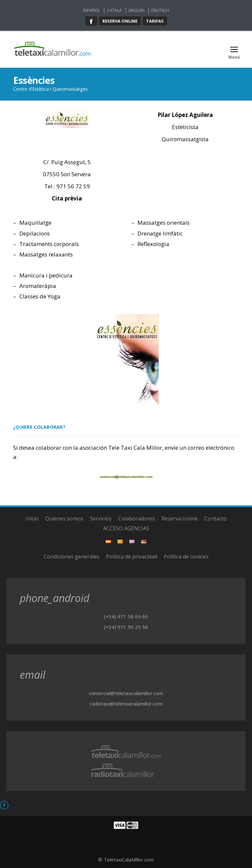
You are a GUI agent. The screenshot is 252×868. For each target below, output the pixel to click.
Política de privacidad (132, 557)
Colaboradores (136, 519)
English (136, 10)
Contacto (216, 519)
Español (92, 10)
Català (114, 10)
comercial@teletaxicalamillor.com (126, 693)
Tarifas (155, 21)
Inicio (32, 519)
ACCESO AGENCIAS (126, 528)
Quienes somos (64, 519)
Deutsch (160, 10)
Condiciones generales (72, 557)
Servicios (101, 519)
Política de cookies (186, 557)
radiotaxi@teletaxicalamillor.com (126, 704)
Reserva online (120, 21)
